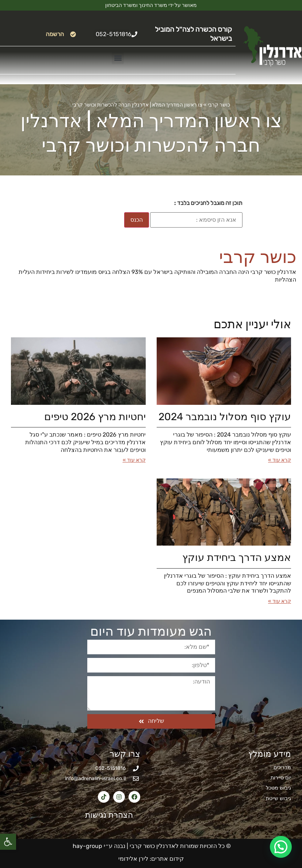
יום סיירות (281, 778)
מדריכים (282, 768)
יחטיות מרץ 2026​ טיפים (95, 417)
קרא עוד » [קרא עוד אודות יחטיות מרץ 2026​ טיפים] (134, 460)
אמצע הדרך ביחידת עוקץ (237, 557)
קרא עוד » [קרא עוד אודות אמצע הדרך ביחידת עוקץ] (280, 601)
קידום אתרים (167, 859)
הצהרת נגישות (105, 815)
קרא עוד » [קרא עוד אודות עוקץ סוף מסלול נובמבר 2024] (280, 460)
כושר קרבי (219, 105)
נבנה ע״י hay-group (98, 846)
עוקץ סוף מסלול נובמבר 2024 (225, 417)
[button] (8, 842)
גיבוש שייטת (278, 799)
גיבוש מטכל (278, 788)
